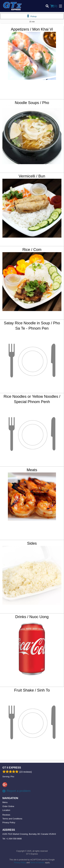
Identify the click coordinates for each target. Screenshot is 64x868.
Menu (5, 802)
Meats (32, 470)
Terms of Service (37, 863)
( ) (54, 6)
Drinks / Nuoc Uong (32, 617)
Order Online (8, 806)
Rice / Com (32, 250)
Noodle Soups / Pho (32, 103)
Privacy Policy (9, 822)
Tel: (12, 839)
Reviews (6, 815)
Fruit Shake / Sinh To (32, 690)
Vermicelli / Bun (32, 176)
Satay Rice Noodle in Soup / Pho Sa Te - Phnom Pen (32, 326)
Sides (32, 543)
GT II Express (12, 768)
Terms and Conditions (12, 819)
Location (6, 810)
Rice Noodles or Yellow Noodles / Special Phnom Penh (32, 399)
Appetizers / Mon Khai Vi (32, 29)
